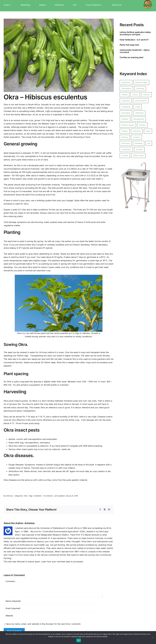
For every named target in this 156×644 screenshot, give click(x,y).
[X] (105, 510)
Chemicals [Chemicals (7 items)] (140, 88)
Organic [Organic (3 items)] (125, 131)
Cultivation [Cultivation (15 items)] (126, 101)
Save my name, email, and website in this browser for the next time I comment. (44, 624)
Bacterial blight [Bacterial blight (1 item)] (141, 82)
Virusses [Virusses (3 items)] (125, 155)
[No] (153, 638)
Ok (79, 640)
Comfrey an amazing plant (132, 57)
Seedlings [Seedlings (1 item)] (139, 143)
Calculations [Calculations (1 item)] (126, 88)
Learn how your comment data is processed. (62, 562)
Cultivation (38, 496)
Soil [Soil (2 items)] (149, 143)
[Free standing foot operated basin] (136, 162)
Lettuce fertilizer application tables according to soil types (135, 33)
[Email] (109, 510)
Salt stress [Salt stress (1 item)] (126, 143)
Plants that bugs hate (129, 45)
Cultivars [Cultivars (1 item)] (146, 95)
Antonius (10, 496)
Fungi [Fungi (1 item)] (138, 107)
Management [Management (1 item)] (139, 119)
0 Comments (48, 496)
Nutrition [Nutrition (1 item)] (142, 125)
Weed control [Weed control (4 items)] (138, 155)
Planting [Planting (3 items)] (125, 137)
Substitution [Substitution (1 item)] (126, 149)
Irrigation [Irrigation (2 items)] (125, 119)
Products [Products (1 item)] (136, 137)
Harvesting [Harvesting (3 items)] (126, 113)
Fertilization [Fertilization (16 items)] (126, 107)
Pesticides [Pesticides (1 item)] (137, 131)
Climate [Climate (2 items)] (124, 95)
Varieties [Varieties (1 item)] (139, 149)
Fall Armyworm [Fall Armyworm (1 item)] (141, 101)
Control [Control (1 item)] (135, 95)
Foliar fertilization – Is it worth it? (134, 40)
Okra (26, 496)
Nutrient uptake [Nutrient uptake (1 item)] (128, 125)
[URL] (53, 616)
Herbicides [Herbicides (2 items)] (139, 113)
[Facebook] (100, 510)
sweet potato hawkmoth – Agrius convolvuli (135, 51)
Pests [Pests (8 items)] (148, 131)
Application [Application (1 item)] (126, 82)
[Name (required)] (53, 601)
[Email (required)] (53, 608)
